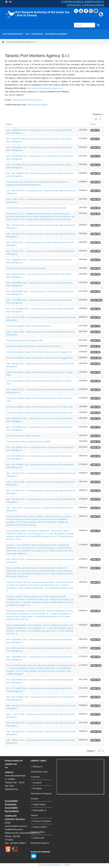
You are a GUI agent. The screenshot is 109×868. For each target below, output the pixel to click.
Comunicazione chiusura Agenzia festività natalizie (29, 442)
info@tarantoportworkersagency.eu (28, 100)
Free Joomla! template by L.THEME (55, 865)
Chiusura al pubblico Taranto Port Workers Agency (29, 326)
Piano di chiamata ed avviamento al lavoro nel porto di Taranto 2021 (36, 208)
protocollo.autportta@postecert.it (25, 833)
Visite (93, 124)
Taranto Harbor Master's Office (39, 829)
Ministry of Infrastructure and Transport (39, 772)
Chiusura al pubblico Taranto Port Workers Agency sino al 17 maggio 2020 (39, 352)
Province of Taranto (42, 821)
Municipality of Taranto (38, 813)
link (6, 767)
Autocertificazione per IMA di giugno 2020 (25, 340)
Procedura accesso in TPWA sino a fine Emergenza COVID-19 (34, 346)
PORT (27, 34)
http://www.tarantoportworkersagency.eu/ (45, 88)
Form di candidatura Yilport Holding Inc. (24, 436)
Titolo (9, 124)
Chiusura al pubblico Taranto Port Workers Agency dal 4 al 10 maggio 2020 (39, 358)
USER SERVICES (37, 34)
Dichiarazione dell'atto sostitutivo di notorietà (26, 268)
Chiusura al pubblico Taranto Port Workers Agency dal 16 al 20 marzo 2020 (39, 413)
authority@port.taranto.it (16, 826)
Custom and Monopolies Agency (40, 840)
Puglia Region (39, 804)
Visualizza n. (98, 114)
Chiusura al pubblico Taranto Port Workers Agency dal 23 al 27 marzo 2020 (39, 407)
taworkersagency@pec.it (37, 105)
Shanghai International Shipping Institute (41, 793)
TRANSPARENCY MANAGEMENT (56, 34)
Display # (91, 751)
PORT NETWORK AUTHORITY (13, 34)
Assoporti (37, 783)
